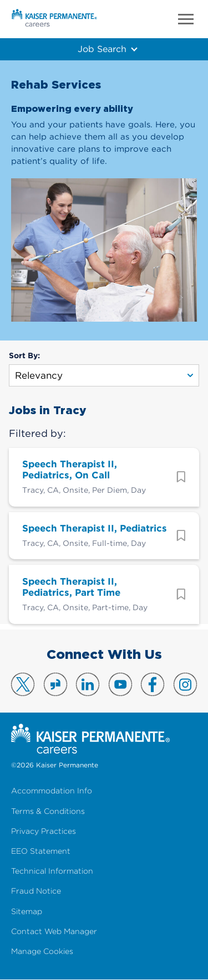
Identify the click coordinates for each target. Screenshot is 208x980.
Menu (186, 19)
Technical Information (52, 871)
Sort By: (24, 355)
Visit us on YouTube (120, 684)
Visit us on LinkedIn (88, 684)
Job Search (102, 49)
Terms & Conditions (48, 811)
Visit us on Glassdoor (55, 684)
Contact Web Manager (54, 932)
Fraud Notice (36, 891)
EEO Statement (41, 851)
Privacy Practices (44, 831)
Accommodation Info (52, 791)
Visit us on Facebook (153, 684)
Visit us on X (23, 684)
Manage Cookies (42, 951)
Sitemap (27, 912)
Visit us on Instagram (185, 684)
